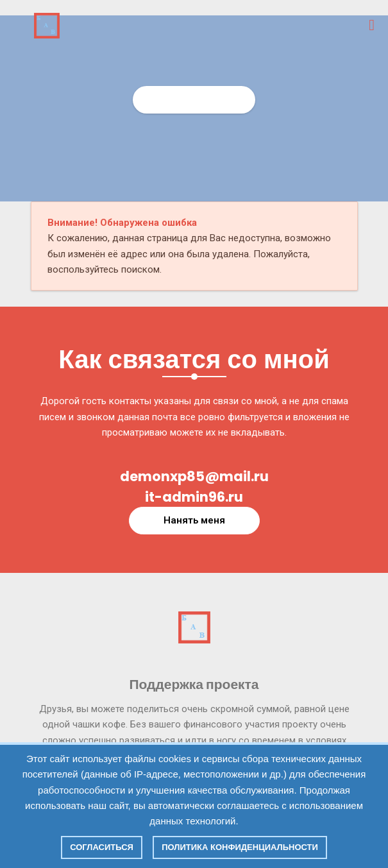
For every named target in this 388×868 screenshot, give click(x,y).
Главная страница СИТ (194, 99)
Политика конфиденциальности (240, 847)
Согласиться (102, 847)
